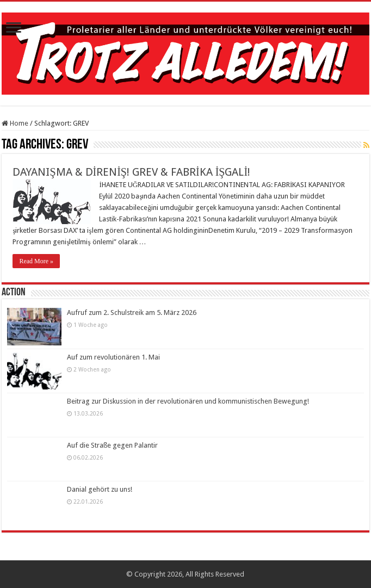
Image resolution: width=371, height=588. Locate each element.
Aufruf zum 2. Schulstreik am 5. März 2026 (132, 312)
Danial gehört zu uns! (100, 489)
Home (15, 123)
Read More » (36, 261)
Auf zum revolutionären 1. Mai (113, 357)
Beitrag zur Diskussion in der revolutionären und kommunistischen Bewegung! (188, 401)
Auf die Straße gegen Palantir (112, 445)
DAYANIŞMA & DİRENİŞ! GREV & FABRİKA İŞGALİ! (131, 172)
